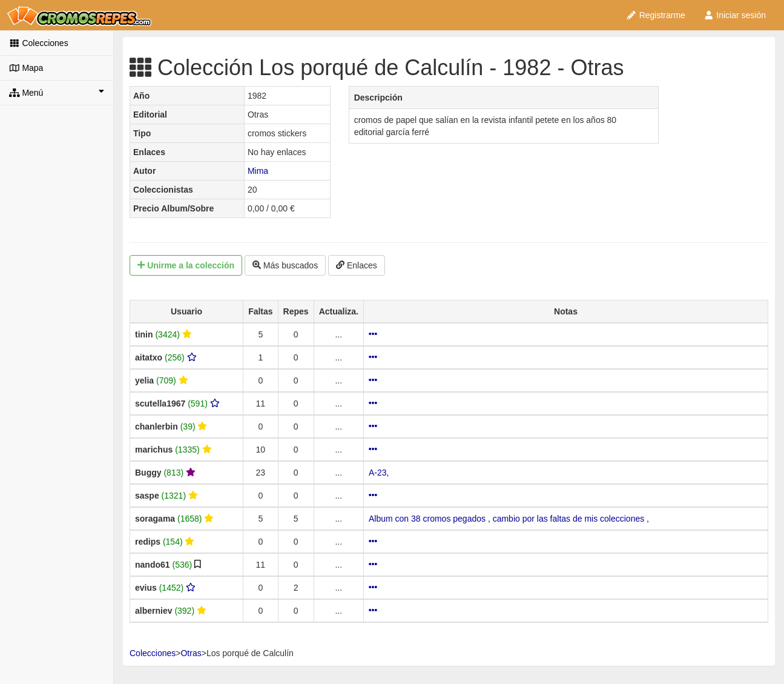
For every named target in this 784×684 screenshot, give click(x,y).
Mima (258, 171)
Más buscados (285, 265)
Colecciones (39, 43)
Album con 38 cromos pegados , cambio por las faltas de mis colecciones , (509, 519)
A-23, (379, 473)
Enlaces (357, 265)
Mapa (26, 68)
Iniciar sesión (735, 15)
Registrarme (656, 15)
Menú (57, 92)
